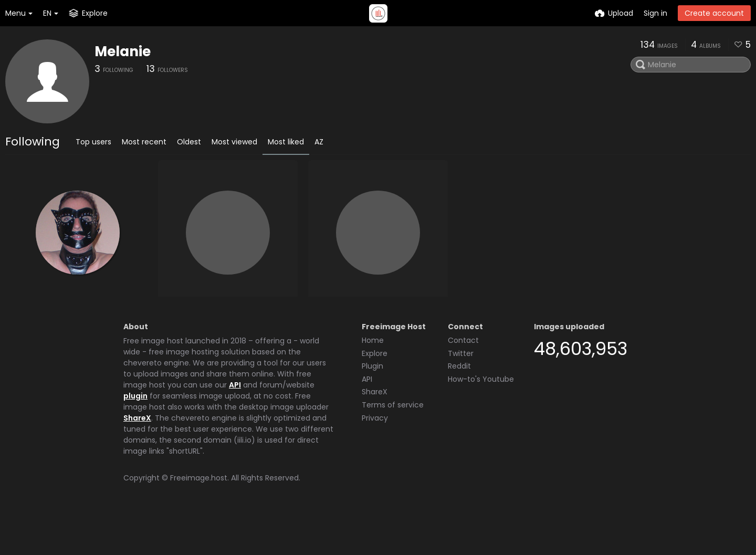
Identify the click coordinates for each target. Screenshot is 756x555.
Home (373, 380)
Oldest (189, 142)
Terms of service (393, 445)
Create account (714, 13)
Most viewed (234, 142)
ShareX (137, 458)
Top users (93, 142)
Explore (375, 393)
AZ (319, 142)
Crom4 (177, 318)
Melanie (123, 51)
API (235, 425)
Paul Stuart (335, 318)
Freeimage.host (199, 518)
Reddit (459, 406)
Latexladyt (34, 318)
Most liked (286, 142)
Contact (463, 380)
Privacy (375, 458)
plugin (135, 436)
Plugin (372, 406)
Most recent (144, 142)
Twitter (461, 393)
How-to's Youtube (481, 419)
